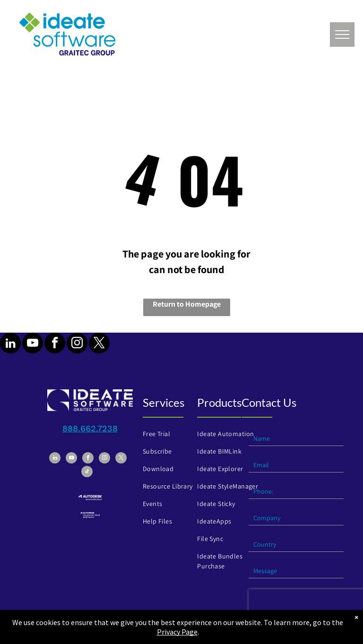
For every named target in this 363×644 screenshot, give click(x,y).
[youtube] (33, 344)
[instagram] (77, 344)
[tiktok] (87, 473)
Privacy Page (177, 632)
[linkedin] (10, 344)
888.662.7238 (90, 428)
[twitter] (99, 344)
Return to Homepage (187, 304)
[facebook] (55, 344)
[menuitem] (173, 434)
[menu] (342, 34)
